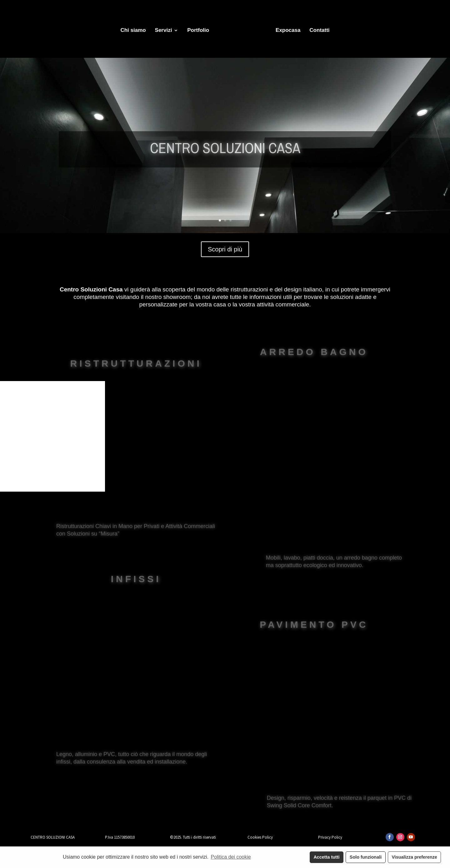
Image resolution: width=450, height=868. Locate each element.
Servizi (164, 31)
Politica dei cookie (231, 857)
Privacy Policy (330, 837)
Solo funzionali (366, 857)
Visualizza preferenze (414, 857)
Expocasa (288, 31)
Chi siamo (133, 31)
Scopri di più (225, 249)
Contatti (319, 31)
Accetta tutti (326, 857)
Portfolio (198, 31)
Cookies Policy (260, 837)
